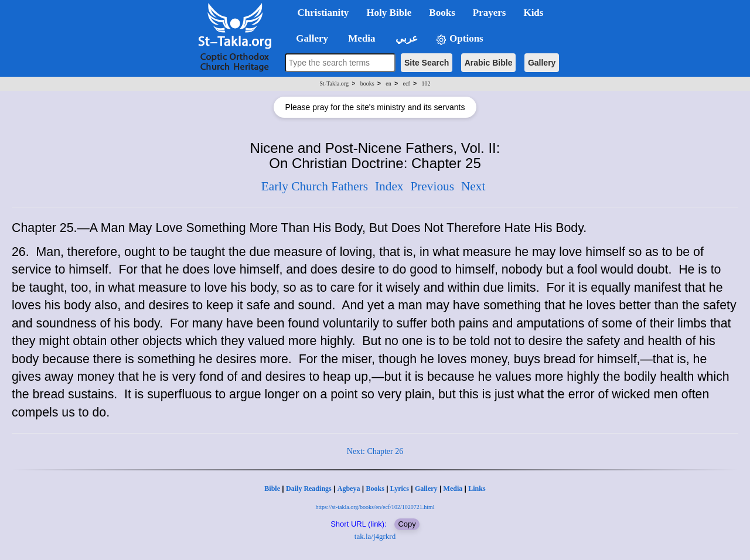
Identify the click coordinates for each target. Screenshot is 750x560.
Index (389, 186)
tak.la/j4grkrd (375, 536)
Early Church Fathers (315, 186)
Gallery (542, 63)
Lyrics (400, 489)
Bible (272, 489)
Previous (432, 186)
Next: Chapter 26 (375, 451)
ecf (407, 83)
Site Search (427, 63)
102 (426, 83)
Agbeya (349, 489)
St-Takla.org (334, 83)
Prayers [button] (490, 13)
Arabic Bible (489, 63)
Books (375, 489)
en (388, 83)
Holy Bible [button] (389, 13)
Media (453, 489)
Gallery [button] (309, 38)
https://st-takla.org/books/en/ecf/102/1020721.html (375, 507)
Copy (407, 524)
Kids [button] (533, 13)
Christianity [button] (323, 13)
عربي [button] (405, 38)
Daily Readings (309, 489)
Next (473, 186)
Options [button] (459, 39)
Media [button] (361, 38)
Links (477, 489)
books (367, 83)
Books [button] (442, 13)
